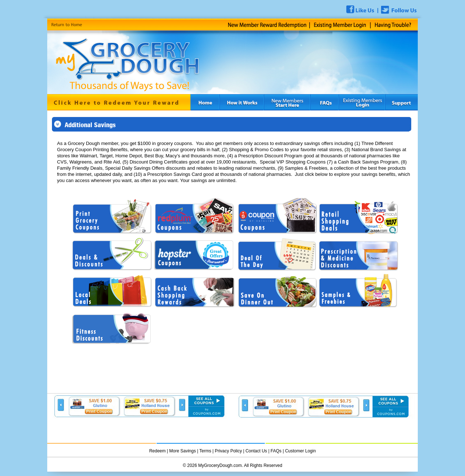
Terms (205, 451)
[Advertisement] (141, 430)
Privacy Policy (229, 451)
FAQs (276, 451)
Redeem (157, 451)
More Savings (183, 451)
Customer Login (301, 451)
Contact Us (256, 451)
